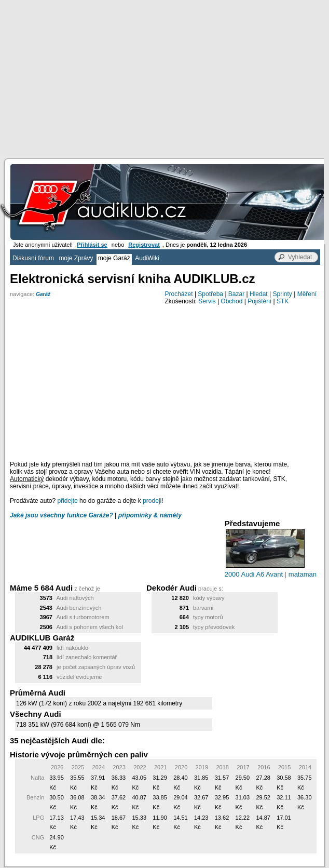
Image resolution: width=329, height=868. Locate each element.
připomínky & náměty (150, 515)
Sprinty (282, 294)
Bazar (236, 294)
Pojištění (259, 301)
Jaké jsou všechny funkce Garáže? (61, 515)
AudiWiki (147, 258)
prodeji (152, 501)
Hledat (259, 294)
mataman (303, 574)
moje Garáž (114, 258)
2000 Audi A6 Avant (254, 574)
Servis (207, 301)
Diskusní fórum (33, 258)
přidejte (67, 501)
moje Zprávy (76, 258)
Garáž (43, 294)
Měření (307, 294)
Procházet (179, 294)
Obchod (231, 301)
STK (283, 301)
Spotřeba (210, 294)
